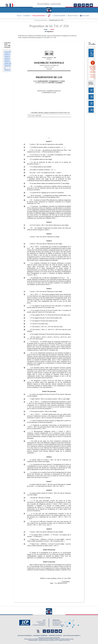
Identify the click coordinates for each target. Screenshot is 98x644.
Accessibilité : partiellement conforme (41, 639)
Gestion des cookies (69, 639)
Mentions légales (28, 639)
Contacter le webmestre (55, 639)
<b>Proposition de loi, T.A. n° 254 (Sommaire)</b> (7, 45)
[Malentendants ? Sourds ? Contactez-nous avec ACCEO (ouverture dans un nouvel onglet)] (38, 631)
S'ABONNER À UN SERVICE (55, 636)
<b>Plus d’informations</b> (91, 44)
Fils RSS (63, 639)
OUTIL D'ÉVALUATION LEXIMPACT (71, 636)
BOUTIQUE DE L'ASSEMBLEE (24, 636)
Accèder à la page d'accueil (49, 9)
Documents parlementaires (41, 20)
